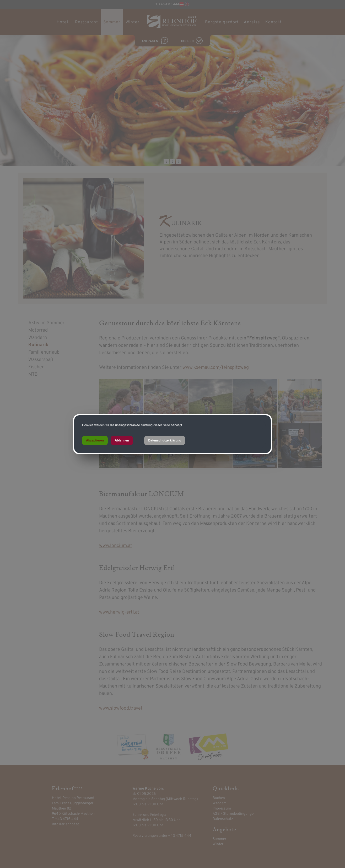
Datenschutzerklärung (165, 440)
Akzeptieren (95, 440)
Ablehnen (122, 440)
